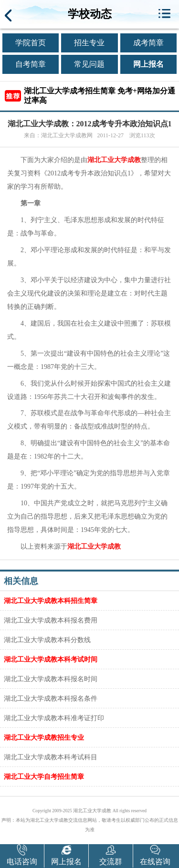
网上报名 (148, 64)
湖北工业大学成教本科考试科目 (51, 757)
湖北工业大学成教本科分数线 (47, 640)
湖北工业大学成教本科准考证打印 (54, 718)
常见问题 (89, 64)
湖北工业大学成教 (114, 160)
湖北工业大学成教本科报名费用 (51, 620)
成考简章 (148, 43)
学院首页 (31, 43)
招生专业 (89, 43)
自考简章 (31, 64)
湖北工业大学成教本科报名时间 (51, 679)
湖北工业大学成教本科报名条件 (51, 698)
